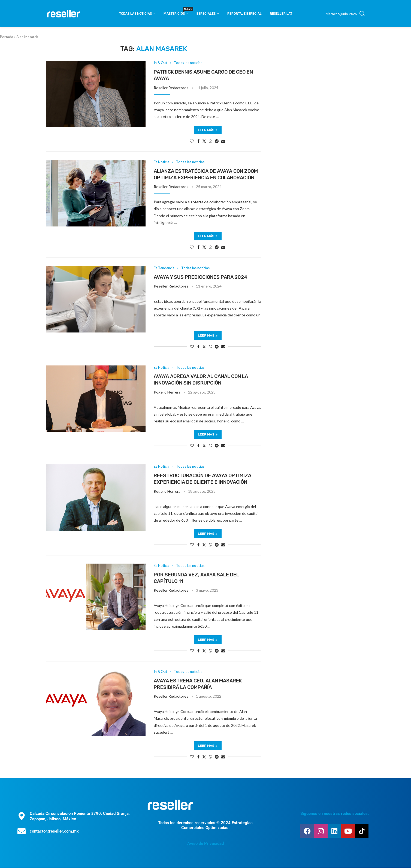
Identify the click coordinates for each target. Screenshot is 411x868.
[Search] (362, 14)
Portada (7, 37)
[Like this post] (192, 141)
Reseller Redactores (171, 88)
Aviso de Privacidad (206, 844)
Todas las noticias (135, 14)
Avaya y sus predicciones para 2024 (201, 277)
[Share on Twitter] (204, 141)
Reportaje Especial (244, 14)
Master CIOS (176, 12)
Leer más (208, 130)
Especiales (206, 14)
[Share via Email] (223, 141)
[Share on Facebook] (198, 141)
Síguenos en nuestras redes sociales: (335, 813)
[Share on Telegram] (217, 141)
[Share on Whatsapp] (210, 141)
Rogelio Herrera (167, 392)
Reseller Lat (281, 14)
